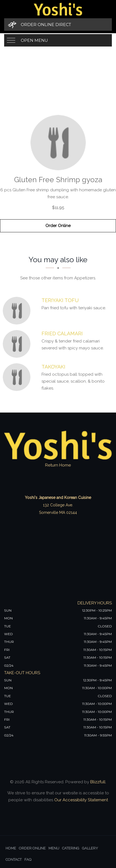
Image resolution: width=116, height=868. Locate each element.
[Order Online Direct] (58, 25)
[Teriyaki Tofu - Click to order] (18, 311)
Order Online (58, 226)
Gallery (90, 848)
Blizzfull (98, 782)
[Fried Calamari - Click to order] (18, 344)
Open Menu (34, 40)
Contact (14, 860)
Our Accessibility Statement (81, 800)
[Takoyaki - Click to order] (18, 377)
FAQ (28, 860)
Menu (54, 848)
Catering (71, 848)
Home (11, 848)
